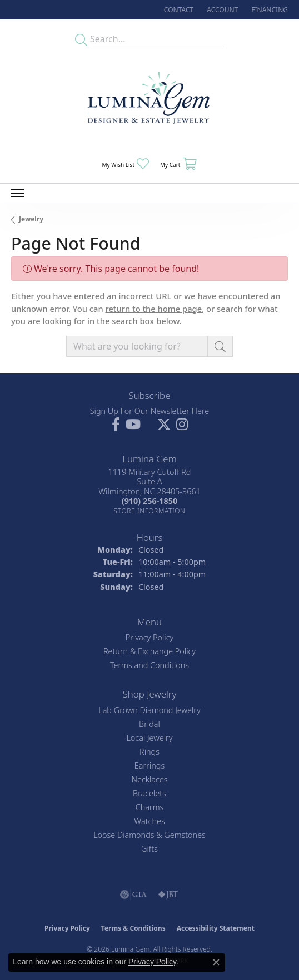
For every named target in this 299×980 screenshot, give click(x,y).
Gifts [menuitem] (149, 849)
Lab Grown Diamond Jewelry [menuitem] (149, 710)
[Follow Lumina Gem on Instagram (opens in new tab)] (182, 425)
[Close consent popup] (216, 962)
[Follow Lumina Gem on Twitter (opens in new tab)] (164, 425)
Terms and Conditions (149, 665)
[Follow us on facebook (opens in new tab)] (116, 425)
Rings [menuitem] (149, 752)
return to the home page (153, 309)
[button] (221, 10)
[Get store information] (150, 511)
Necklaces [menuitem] (150, 779)
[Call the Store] (149, 501)
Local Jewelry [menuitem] (149, 738)
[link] (178, 10)
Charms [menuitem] (150, 807)
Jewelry (31, 219)
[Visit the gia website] (133, 895)
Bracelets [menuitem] (149, 793)
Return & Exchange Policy (149, 651)
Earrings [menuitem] (149, 766)
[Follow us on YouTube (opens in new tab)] (133, 425)
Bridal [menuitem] (149, 724)
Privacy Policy (150, 637)
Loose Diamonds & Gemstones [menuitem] (149, 835)
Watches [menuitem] (149, 821)
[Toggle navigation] (18, 193)
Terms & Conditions (133, 928)
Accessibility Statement (216, 928)
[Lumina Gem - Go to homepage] (149, 101)
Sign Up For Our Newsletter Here (150, 411)
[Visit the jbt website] (168, 895)
